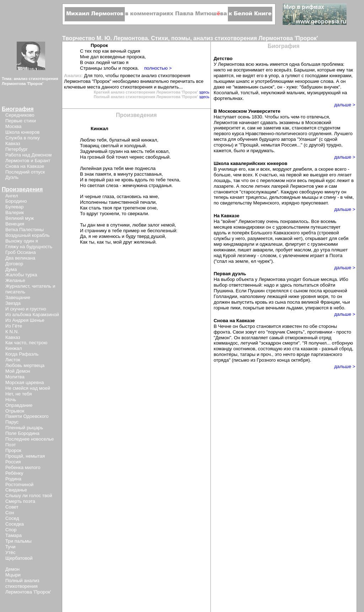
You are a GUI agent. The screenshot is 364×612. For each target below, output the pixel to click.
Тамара (14, 535)
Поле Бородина (22, 433)
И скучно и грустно (26, 309)
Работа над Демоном (28, 155)
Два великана (20, 258)
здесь (204, 92)
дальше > (345, 105)
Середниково (20, 115)
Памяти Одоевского (27, 416)
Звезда (13, 303)
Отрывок (15, 411)
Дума (11, 269)
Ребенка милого (23, 467)
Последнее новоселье (30, 439)
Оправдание (19, 405)
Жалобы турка (21, 275)
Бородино (16, 201)
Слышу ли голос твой (29, 496)
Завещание (18, 297)
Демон (12, 569)
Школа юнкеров (22, 132)
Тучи (10, 547)
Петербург (17, 149)
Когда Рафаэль (22, 354)
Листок (13, 360)
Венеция (15, 224)
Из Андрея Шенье (25, 320)
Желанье (15, 280)
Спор (11, 530)
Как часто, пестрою (26, 343)
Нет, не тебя (19, 394)
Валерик (15, 212)
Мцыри (13, 575)
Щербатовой (19, 558)
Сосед (12, 518)
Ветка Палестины (25, 230)
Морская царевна (25, 382)
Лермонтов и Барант (28, 161)
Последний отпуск (25, 172)
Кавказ (13, 143)
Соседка (15, 524)
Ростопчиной (19, 485)
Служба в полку (23, 138)
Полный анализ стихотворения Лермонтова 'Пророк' (28, 586)
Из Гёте (14, 326)
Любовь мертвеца (25, 365)
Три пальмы (18, 541)
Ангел (12, 196)
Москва (13, 126)
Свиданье (16, 490)
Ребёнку (14, 473)
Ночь (11, 400)
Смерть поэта (20, 501)
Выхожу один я (22, 241)
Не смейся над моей (28, 388)
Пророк (13, 450)
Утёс (10, 552)
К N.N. (12, 332)
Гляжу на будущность (29, 247)
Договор (14, 264)
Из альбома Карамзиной (32, 315)
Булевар (15, 207)
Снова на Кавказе (25, 166)
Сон (10, 513)
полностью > (158, 68)
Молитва (15, 377)
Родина (13, 479)
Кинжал (14, 348)
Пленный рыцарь (24, 428)
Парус (12, 422)
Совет (12, 507)
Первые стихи (21, 121)
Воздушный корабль (28, 235)
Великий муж (20, 218)
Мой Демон (18, 371)
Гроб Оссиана (21, 252)
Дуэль (12, 177)
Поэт (10, 445)
